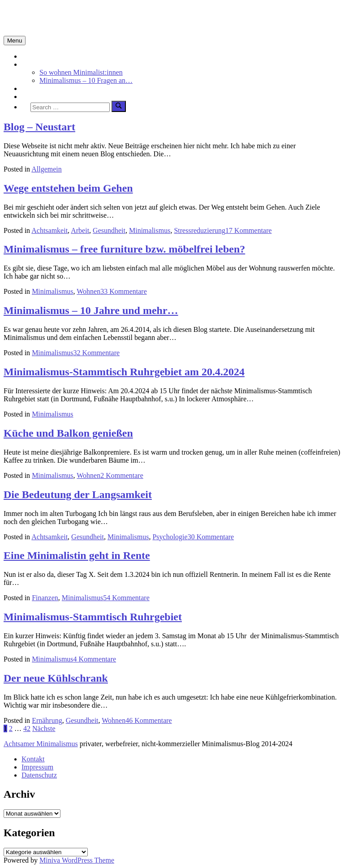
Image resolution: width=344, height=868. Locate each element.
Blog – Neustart (39, 127)
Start (28, 56)
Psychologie (170, 537)
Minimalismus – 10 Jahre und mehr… (91, 310)
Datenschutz (39, 775)
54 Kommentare (126, 598)
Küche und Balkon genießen (68, 433)
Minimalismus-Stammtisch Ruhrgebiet (93, 617)
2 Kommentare (122, 475)
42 (27, 728)
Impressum (37, 767)
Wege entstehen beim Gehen (68, 188)
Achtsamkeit (40, 88)
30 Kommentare (211, 537)
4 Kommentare (95, 659)
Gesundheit (109, 230)
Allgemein (47, 169)
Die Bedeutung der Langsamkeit (78, 494)
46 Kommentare (149, 720)
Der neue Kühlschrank (56, 678)
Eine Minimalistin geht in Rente (77, 555)
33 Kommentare (124, 291)
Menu (15, 41)
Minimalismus (42, 64)
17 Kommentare (249, 230)
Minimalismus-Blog (64, 17)
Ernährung (47, 720)
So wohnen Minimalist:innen (81, 72)
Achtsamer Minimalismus (41, 744)
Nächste (44, 728)
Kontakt (33, 759)
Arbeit (80, 230)
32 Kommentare (97, 353)
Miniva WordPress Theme (77, 860)
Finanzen (45, 598)
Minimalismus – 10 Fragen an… (86, 80)
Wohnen (88, 291)
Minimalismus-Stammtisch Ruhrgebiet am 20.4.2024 (124, 372)
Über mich (37, 97)
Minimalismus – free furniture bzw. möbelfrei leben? (124, 249)
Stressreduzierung (200, 230)
